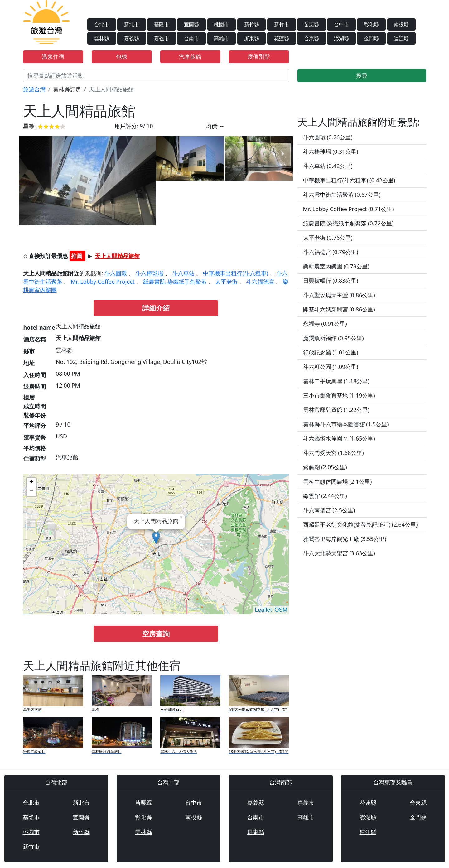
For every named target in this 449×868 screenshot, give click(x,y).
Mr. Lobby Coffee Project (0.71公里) (349, 209)
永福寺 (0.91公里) (325, 324)
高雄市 (221, 38)
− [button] (31, 492)
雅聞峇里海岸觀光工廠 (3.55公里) (345, 539)
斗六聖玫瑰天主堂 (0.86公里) (339, 295)
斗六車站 (183, 273)
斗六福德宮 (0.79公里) (331, 252)
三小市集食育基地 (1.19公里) (339, 395)
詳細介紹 (156, 308)
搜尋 (362, 75)
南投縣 (401, 24)
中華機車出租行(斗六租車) (236, 273)
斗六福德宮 (260, 282)
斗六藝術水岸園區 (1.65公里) (339, 438)
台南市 (191, 38)
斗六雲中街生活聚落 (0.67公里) (342, 195)
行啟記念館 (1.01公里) (331, 352)
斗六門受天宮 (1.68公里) (333, 453)
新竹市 (282, 24)
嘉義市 (162, 38)
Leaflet (263, 610)
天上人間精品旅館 (117, 256)
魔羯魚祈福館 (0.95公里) (333, 338)
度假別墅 (259, 56)
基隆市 (162, 24)
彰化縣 (371, 24)
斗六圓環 (116, 273)
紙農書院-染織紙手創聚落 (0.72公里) (348, 223)
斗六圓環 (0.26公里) (328, 137)
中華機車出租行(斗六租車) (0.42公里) (349, 180)
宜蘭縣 (191, 24)
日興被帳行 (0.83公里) (331, 281)
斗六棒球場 (149, 273)
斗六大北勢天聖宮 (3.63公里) (339, 553)
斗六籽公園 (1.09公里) (331, 367)
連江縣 (401, 38)
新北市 (132, 24)
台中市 (341, 24)
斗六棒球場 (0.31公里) (331, 152)
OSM (281, 610)
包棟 (122, 56)
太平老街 (226, 282)
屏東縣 (252, 38)
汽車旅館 (190, 56)
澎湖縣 (341, 38)
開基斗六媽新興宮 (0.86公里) (339, 309)
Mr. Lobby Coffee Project (103, 282)
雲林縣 (102, 38)
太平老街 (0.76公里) (328, 238)
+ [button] (31, 482)
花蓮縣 (282, 38)
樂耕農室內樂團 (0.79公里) (336, 266)
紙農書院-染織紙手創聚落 (175, 282)
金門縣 (371, 38)
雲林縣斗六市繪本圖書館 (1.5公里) (346, 424)
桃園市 (221, 24)
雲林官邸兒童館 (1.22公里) (336, 410)
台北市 (102, 24)
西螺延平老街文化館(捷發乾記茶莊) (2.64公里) (360, 524)
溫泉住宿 (53, 56)
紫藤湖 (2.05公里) (325, 467)
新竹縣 (252, 24)
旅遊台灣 (34, 89)
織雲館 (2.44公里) (325, 496)
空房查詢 (156, 634)
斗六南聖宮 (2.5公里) (329, 510)
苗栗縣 (311, 24)
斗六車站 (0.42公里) (328, 166)
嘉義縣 (132, 38)
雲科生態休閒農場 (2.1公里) (338, 481)
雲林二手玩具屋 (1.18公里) (336, 381)
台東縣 (311, 38)
